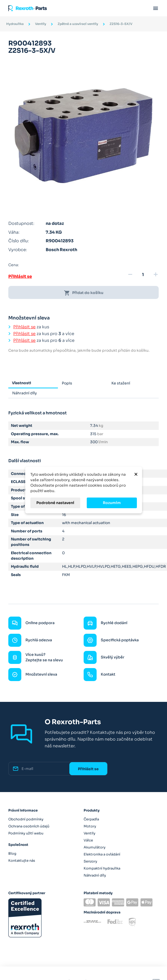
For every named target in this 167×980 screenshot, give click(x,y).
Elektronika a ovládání (102, 854)
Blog (12, 854)
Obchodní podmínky (26, 819)
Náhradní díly (95, 875)
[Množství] (143, 275)
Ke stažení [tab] (121, 383)
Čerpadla (91, 819)
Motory (90, 826)
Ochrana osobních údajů (29, 826)
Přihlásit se (20, 276)
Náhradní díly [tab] (25, 393)
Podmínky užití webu (26, 833)
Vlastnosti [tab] (22, 383)
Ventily (89, 833)
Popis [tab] (67, 383)
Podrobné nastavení (55, 503)
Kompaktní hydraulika (102, 868)
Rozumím (112, 503)
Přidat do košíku (84, 293)
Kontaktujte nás (22, 861)
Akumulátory (95, 847)
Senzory (90, 861)
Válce (88, 840)
